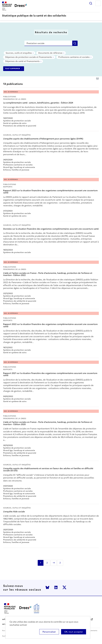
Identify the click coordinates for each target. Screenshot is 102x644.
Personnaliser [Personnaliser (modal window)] (49, 632)
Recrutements (92, 631)
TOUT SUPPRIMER (12, 69)
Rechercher (91, 3)
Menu (98, 3)
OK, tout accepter (74, 632)
